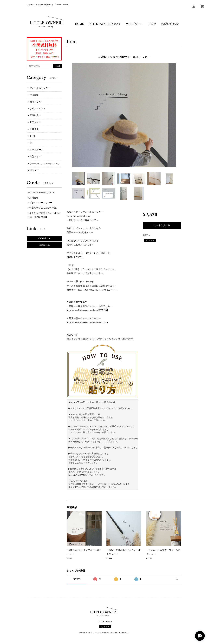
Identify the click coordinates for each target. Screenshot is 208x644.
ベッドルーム (36, 150)
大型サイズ (35, 156)
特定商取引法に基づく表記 (43, 208)
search (58, 66)
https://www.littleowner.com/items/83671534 (87, 310)
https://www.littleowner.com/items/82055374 (87, 322)
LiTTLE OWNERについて (42, 193)
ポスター (34, 170)
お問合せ (34, 198)
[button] (134, 24)
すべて (77, 579)
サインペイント (38, 109)
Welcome (34, 95)
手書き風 (34, 129)
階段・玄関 (35, 102)
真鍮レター (35, 115)
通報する (146, 235)
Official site (44, 239)
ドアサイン (35, 122)
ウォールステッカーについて (44, 163)
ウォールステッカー (40, 88)
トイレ (33, 136)
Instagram (44, 245)
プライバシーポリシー (41, 203)
